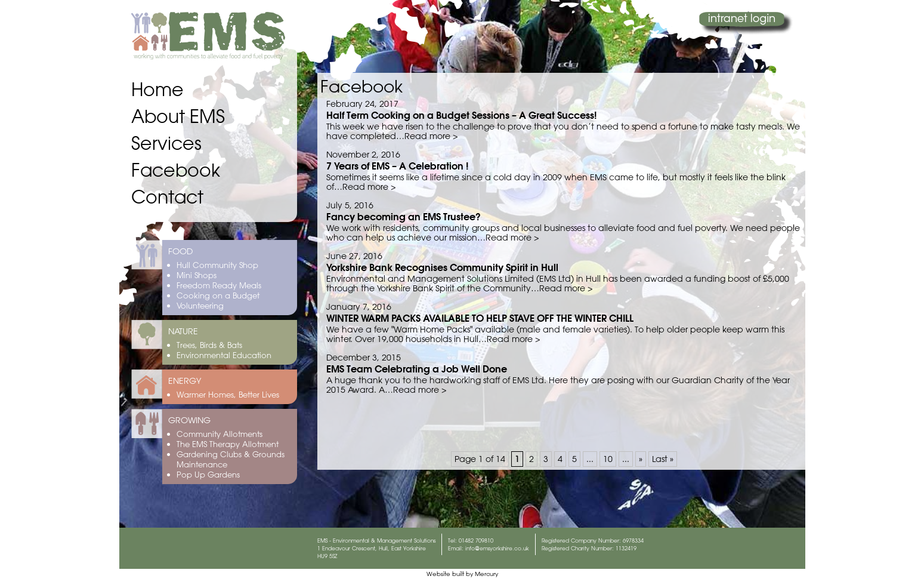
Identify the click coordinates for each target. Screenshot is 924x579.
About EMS (178, 116)
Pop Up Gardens (208, 474)
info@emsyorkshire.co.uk (497, 548)
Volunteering (200, 305)
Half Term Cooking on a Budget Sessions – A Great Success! (461, 115)
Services (166, 143)
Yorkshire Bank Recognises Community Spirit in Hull (442, 267)
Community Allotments (220, 434)
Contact (167, 197)
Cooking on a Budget (218, 295)
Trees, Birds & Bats (209, 345)
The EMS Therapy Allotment (228, 444)
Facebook (176, 170)
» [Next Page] (641, 459)
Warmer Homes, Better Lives (228, 394)
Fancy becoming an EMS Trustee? (404, 216)
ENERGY (185, 381)
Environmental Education (224, 355)
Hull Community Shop (217, 265)
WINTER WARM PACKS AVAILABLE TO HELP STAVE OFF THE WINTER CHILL (480, 318)
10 (608, 459)
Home (157, 89)
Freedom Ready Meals (219, 285)
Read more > (431, 136)
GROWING (189, 420)
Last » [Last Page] (663, 459)
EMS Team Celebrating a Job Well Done (417, 369)
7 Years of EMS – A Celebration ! (397, 166)
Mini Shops (197, 275)
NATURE (183, 331)
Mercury (486, 574)
